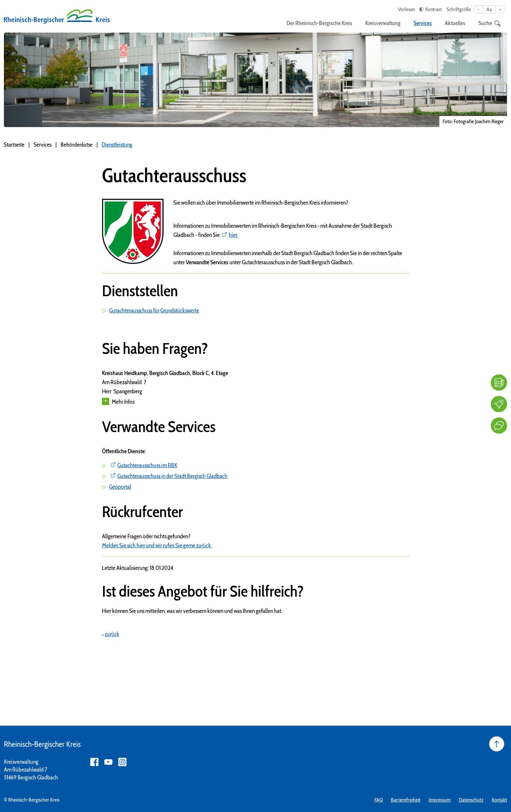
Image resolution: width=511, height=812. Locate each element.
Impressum (440, 800)
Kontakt (499, 800)
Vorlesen (406, 9)
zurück (112, 634)
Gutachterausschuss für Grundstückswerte (154, 311)
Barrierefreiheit (406, 800)
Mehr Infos (118, 402)
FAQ (379, 800)
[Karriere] (499, 404)
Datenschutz (471, 800)
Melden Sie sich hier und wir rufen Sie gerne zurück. (157, 545)
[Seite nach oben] (497, 744)
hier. (234, 235)
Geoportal (120, 487)
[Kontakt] (499, 426)
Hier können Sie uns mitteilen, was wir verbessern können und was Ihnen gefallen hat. (192, 611)
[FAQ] (499, 383)
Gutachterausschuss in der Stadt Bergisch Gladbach (172, 476)
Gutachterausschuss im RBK (147, 465)
